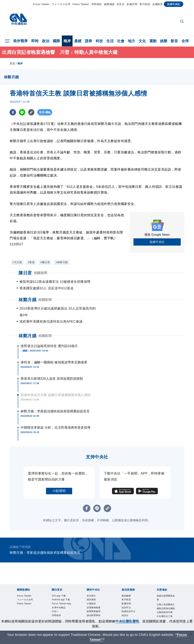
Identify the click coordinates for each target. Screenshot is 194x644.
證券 (89, 41)
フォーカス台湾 (61, 4)
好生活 (121, 4)
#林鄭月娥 (62, 262)
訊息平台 (128, 598)
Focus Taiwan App (60, 600)
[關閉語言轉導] (191, 634)
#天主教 (17, 262)
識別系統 (93, 588)
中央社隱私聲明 (127, 621)
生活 (110, 41)
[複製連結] (31, 112)
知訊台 (127, 608)
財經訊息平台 (132, 603)
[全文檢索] (182, 22)
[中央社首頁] (18, 20)
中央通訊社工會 (167, 615)
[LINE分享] (22, 112)
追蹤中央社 (157, 242)
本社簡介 (93, 583)
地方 (132, 41)
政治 (46, 41)
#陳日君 (45, 262)
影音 (174, 41)
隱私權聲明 (95, 612)
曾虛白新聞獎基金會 (167, 586)
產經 (78, 41)
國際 (56, 41)
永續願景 (157, 4)
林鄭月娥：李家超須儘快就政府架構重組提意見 (55, 398)
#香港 (31, 262)
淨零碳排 (97, 4)
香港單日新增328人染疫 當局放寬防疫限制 (52, 366)
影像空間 (132, 4)
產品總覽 (128, 583)
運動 (153, 41)
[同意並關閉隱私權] (191, 621)
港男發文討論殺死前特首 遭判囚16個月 (49, 333)
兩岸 (67, 41)
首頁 (12, 63)
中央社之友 (130, 612)
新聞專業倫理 (97, 603)
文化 (142, 41)
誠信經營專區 (97, 608)
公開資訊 (93, 593)
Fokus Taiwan (81, 4)
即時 (35, 41)
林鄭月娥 (27, 323)
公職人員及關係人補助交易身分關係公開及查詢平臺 (167, 600)
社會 (121, 41)
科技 (99, 41)
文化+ (56, 612)
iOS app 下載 (62, 583)
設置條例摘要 (97, 598)
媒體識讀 (109, 4)
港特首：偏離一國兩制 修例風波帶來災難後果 (54, 349)
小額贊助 (59, 478)
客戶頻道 (145, 4)
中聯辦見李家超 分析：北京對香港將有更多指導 (56, 415)
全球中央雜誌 (62, 608)
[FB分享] (13, 112)
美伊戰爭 (21, 41)
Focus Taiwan (41, 4)
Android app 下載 (61, 591)
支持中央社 (174, 4)
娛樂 (164, 41)
